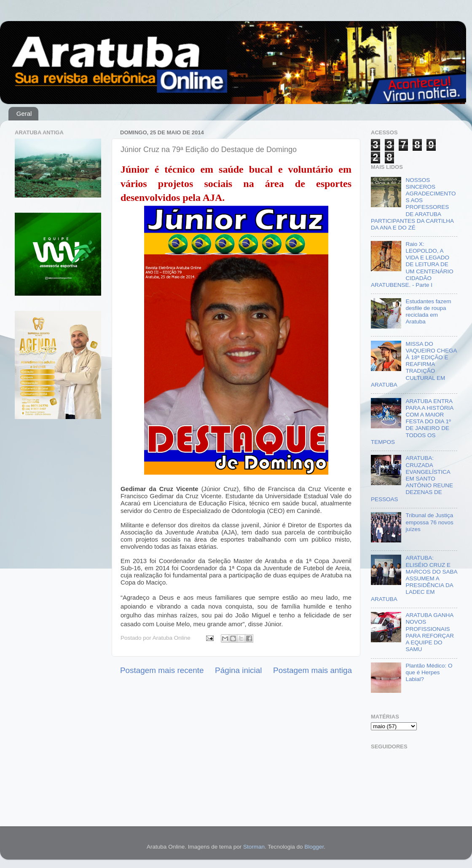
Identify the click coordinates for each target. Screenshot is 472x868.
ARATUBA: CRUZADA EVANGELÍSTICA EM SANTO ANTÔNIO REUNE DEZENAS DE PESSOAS (412, 478)
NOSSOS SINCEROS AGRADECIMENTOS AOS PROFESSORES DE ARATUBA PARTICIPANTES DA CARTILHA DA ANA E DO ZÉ (413, 204)
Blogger (314, 847)
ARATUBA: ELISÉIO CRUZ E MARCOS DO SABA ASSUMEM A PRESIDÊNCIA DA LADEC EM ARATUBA (414, 578)
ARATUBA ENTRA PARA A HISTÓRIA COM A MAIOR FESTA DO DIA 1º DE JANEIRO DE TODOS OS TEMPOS (412, 422)
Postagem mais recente (162, 670)
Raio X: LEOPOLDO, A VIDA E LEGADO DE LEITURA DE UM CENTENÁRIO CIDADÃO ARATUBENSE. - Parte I (412, 264)
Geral (24, 114)
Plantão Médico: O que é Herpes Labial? (429, 672)
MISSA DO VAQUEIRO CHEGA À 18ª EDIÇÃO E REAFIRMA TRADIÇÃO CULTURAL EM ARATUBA (414, 364)
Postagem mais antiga (312, 670)
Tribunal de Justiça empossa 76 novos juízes (429, 522)
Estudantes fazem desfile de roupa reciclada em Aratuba (428, 312)
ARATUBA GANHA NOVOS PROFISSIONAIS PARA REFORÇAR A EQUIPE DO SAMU (430, 632)
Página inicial (238, 670)
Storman (254, 847)
